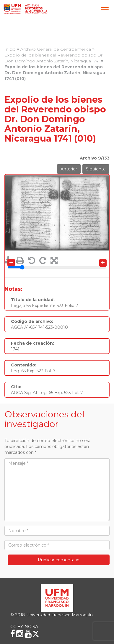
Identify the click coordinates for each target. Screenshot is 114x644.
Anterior (69, 169)
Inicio (10, 49)
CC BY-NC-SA (24, 627)
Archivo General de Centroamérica (56, 49)
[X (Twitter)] (36, 634)
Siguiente (96, 169)
